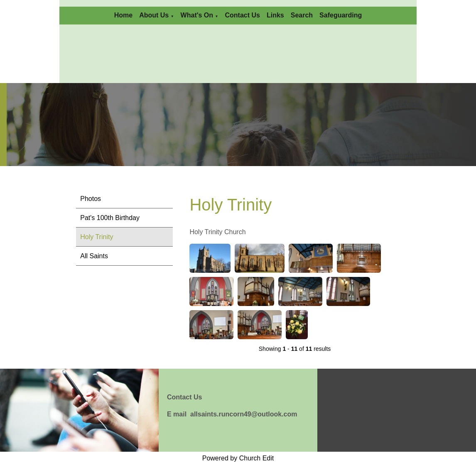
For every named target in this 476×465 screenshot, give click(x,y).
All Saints (94, 256)
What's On (197, 15)
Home (123, 15)
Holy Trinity (97, 237)
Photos (91, 199)
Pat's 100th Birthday (110, 218)
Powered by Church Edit (238, 458)
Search (302, 15)
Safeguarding (341, 15)
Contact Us (242, 15)
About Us (154, 15)
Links (275, 15)
